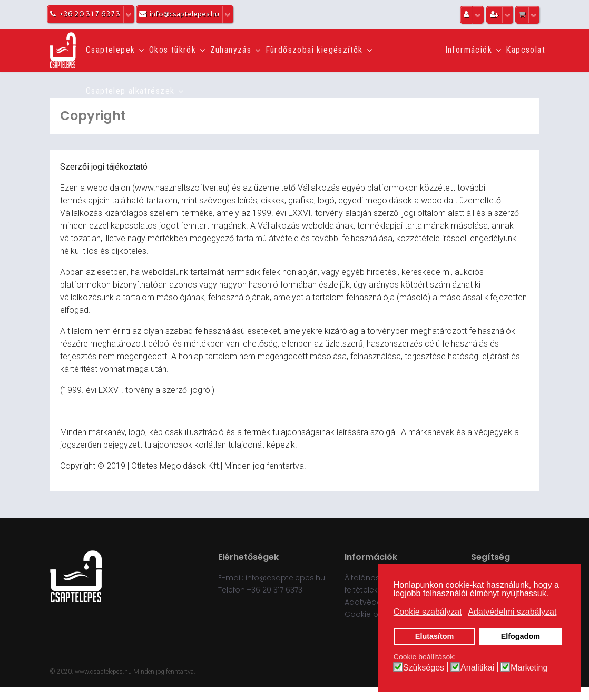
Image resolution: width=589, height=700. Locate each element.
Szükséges (424, 668)
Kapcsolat (526, 50)
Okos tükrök (173, 50)
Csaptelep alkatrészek (130, 91)
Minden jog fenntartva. (164, 672)
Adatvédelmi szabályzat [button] (512, 612)
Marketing (529, 668)
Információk (469, 50)
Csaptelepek (110, 50)
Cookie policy (370, 614)
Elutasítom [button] (435, 636)
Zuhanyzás (231, 50)
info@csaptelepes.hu (285, 578)
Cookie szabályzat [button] (428, 612)
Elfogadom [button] (521, 636)
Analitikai (477, 668)
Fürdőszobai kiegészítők (314, 50)
